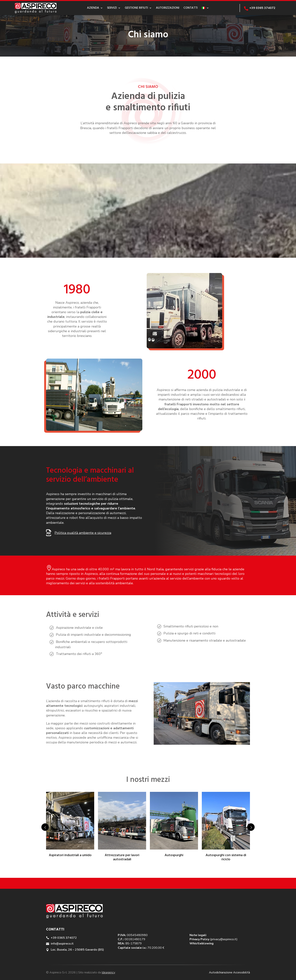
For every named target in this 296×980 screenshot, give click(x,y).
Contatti (191, 8)
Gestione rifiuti (136, 8)
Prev (45, 827)
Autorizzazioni (168, 8)
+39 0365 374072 (64, 938)
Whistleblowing (202, 943)
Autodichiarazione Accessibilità (229, 972)
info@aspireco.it (62, 944)
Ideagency (108, 972)
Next (251, 827)
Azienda (93, 8)
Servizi (112, 8)
